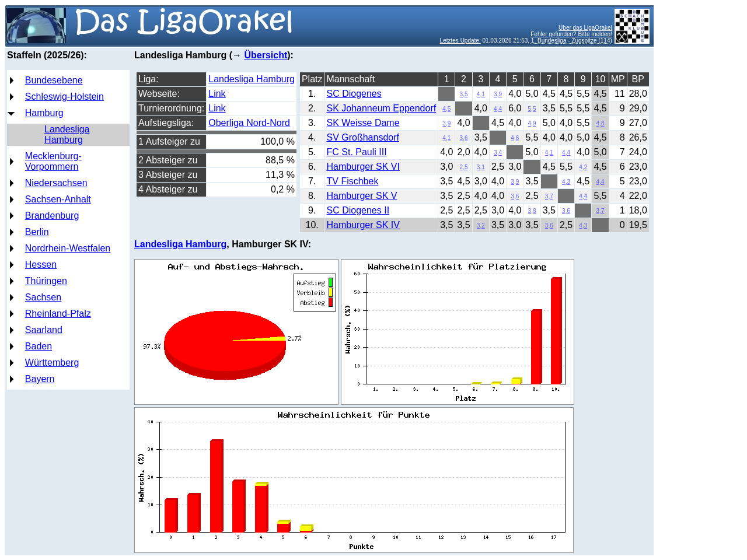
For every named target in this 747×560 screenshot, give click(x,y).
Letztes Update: (460, 41)
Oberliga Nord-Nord (249, 123)
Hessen (41, 265)
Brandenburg (52, 216)
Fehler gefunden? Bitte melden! (571, 34)
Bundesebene (54, 80)
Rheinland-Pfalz (58, 314)
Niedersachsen (56, 183)
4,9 (532, 123)
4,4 (498, 109)
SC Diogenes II (358, 210)
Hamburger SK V (362, 196)
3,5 (464, 94)
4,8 (601, 123)
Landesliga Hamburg (67, 134)
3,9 (498, 94)
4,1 (481, 94)
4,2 (583, 167)
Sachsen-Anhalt (58, 199)
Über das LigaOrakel (585, 28)
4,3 (566, 182)
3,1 (481, 167)
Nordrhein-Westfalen (68, 248)
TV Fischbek (352, 181)
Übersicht (266, 55)
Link (217, 94)
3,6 (464, 138)
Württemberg (52, 363)
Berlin (37, 232)
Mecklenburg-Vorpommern (53, 161)
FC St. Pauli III (356, 152)
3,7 (549, 196)
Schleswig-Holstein (64, 97)
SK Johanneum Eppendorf (381, 108)
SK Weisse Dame (363, 123)
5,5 (532, 109)
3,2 (481, 225)
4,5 (446, 109)
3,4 (498, 153)
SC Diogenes (354, 94)
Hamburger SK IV (363, 225)
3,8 (532, 211)
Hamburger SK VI (363, 167)
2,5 (464, 167)
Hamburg (44, 113)
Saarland (44, 330)
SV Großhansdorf (363, 137)
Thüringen (46, 281)
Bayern (40, 379)
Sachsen (43, 297)
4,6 (515, 138)
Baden (39, 346)
